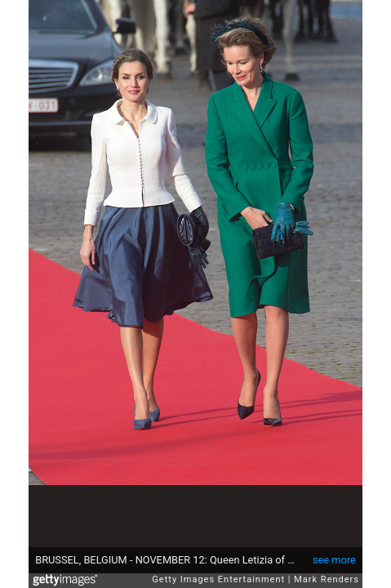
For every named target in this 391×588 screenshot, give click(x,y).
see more (334, 560)
